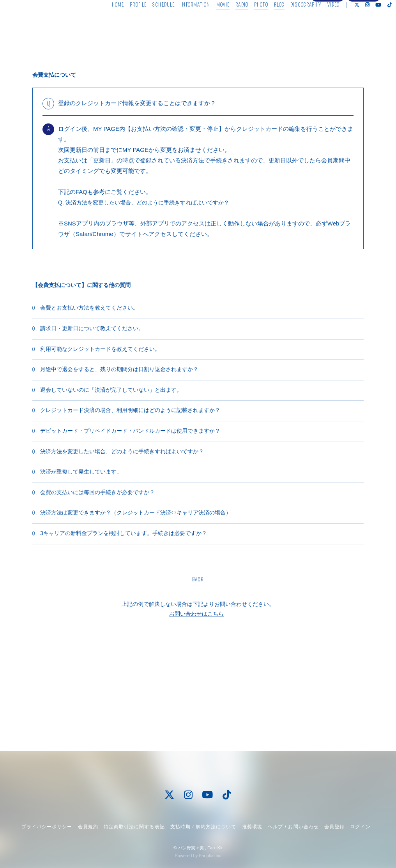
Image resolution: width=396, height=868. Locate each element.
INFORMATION (184, 22)
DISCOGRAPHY (294, 22)
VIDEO (322, 22)
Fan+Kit (215, 848)
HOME (106, 22)
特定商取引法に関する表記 (134, 827)
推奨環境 (252, 827)
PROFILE (126, 22)
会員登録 (328, 36)
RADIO (230, 22)
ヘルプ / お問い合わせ (293, 827)
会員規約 (88, 827)
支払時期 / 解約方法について (203, 827)
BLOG (267, 22)
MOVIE (211, 22)
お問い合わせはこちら (196, 707)
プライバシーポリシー (47, 827)
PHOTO (249, 22)
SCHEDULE (152, 22)
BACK (198, 673)
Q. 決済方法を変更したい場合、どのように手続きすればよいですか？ (150, 202)
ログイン (364, 36)
